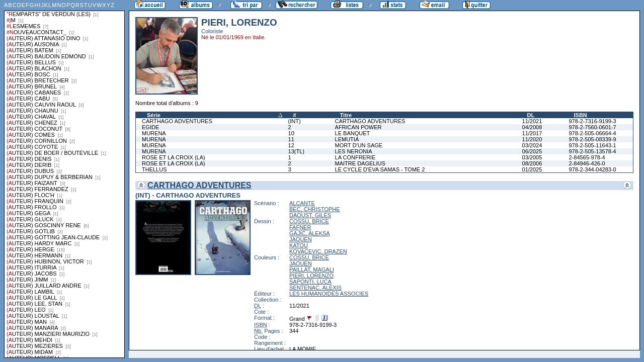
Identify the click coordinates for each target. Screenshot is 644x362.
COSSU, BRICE (309, 221)
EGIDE (150, 127)
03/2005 (532, 157)
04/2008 (532, 127)
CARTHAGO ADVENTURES (177, 121)
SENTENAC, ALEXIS (315, 288)
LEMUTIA (347, 139)
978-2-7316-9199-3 (592, 121)
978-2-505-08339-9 (592, 139)
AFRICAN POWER (358, 127)
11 (291, 139)
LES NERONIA (354, 151)
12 (291, 145)
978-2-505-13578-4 (592, 151)
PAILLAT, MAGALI (312, 269)
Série (154, 115)
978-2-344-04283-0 (592, 169)
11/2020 (532, 139)
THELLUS (154, 169)
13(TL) (296, 151)
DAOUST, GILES (310, 215)
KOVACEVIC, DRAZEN (318, 251)
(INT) (295, 121)
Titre (346, 115)
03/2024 (532, 145)
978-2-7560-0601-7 (592, 127)
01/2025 (532, 169)
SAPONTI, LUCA (310, 282)
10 (291, 133)
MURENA (154, 133)
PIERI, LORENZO (311, 276)
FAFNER (300, 227)
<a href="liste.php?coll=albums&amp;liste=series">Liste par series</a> (64, 179)
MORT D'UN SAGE (359, 145)
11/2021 (532, 121)
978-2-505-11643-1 (592, 145)
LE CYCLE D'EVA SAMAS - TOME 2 (380, 169)
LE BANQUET (353, 133)
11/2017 (532, 133)
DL (531, 115)
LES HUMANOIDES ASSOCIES (329, 294)
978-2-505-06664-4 (592, 133)
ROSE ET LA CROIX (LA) (174, 157)
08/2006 (532, 163)
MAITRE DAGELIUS (360, 163)
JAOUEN (301, 239)
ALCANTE (302, 203)
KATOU (299, 245)
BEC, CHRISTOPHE (315, 209)
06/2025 (532, 151)
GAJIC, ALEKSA (310, 233)
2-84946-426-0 (587, 163)
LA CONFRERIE (355, 157)
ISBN (580, 115)
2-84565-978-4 (587, 157)
